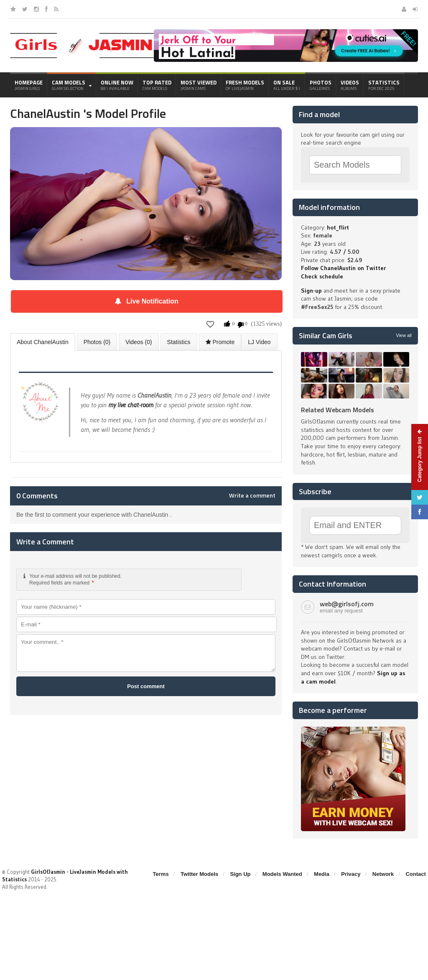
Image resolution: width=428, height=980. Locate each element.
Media (322, 874)
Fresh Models (245, 85)
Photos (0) (97, 342)
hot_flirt (338, 227)
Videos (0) (139, 342)
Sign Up (240, 874)
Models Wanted (282, 874)
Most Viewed (199, 85)
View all (404, 335)
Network (383, 874)
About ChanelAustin (43, 342)
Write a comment (252, 495)
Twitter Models (199, 874)
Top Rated (157, 85)
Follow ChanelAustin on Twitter (343, 268)
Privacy (351, 874)
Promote (220, 342)
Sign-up (311, 291)
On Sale (287, 85)
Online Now (117, 85)
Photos (321, 85)
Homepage (29, 85)
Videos (350, 85)
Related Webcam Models (338, 410)
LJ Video (259, 342)
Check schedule (322, 276)
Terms (161, 874)
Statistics (384, 85)
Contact (415, 874)
